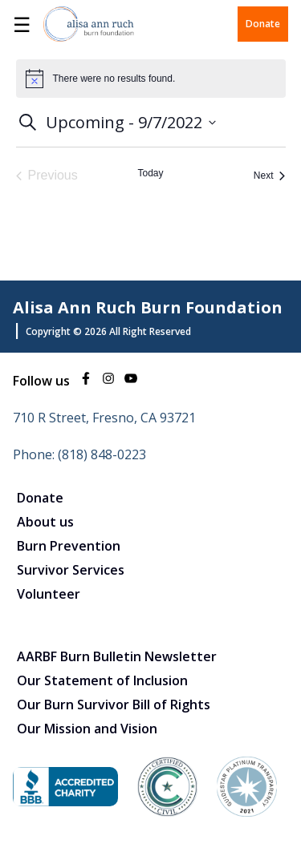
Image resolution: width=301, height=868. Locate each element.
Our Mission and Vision (87, 729)
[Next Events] (270, 176)
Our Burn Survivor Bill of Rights (114, 704)
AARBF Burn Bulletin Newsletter (117, 656)
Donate (263, 24)
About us (45, 522)
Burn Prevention (69, 546)
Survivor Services (71, 570)
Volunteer (49, 594)
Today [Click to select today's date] (150, 173)
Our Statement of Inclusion (102, 680)
